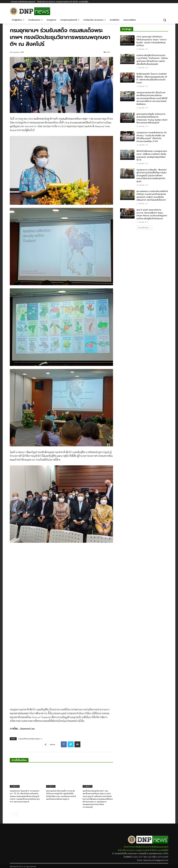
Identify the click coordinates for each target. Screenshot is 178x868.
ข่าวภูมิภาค (51, 786)
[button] (165, 20)
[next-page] (16, 814)
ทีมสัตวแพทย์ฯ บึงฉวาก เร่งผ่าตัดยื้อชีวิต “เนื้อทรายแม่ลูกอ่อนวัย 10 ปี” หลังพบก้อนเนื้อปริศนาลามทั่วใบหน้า (152, 78)
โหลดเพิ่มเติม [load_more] (144, 228)
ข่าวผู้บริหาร (15, 786)
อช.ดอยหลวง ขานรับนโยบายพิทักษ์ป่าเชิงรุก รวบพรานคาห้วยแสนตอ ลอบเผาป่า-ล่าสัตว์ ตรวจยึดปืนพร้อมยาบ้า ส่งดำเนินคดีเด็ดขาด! (152, 196)
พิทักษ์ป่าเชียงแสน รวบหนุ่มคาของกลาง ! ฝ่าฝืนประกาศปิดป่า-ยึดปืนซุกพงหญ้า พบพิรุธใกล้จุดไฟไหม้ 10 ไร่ (152, 156)
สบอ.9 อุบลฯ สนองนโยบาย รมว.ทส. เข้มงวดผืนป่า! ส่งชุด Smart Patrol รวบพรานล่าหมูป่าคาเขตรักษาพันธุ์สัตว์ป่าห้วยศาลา (152, 214)
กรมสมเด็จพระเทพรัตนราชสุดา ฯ (30, 739)
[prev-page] (12, 814)
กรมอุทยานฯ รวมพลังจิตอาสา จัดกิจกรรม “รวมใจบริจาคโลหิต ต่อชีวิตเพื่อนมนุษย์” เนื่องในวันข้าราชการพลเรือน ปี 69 (152, 137)
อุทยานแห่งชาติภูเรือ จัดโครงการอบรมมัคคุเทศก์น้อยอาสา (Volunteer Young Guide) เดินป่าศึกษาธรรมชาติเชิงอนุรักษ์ (152, 118)
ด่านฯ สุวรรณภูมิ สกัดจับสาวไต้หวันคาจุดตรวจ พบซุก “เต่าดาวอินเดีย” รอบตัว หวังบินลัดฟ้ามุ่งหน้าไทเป (152, 41)
